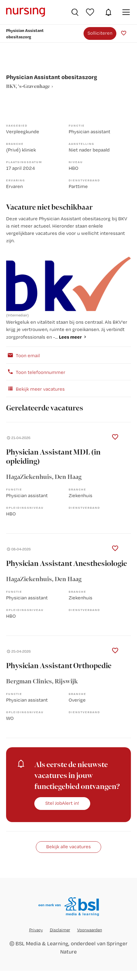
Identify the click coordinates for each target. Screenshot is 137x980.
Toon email (23, 355)
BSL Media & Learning (42, 943)
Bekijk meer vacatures (35, 389)
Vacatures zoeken (75, 12)
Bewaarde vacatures (91, 12)
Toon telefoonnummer (36, 372)
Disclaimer (60, 930)
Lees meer (70, 337)
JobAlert (108, 12)
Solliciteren (100, 33)
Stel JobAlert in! (62, 803)
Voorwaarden (90, 930)
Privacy (36, 930)
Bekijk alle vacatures (68, 847)
